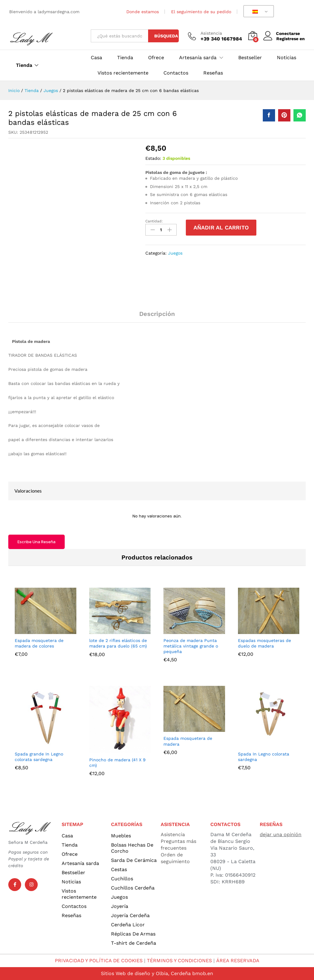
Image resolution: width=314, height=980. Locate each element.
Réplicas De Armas (133, 934)
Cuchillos (122, 879)
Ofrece (156, 58)
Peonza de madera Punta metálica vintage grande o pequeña (191, 646)
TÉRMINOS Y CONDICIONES (180, 961)
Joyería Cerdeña (130, 915)
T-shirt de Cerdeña (134, 943)
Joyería (120, 906)
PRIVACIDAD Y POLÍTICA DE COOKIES (98, 961)
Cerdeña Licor (128, 925)
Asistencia (211, 33)
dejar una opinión (281, 834)
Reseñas (213, 73)
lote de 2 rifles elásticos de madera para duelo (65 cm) (118, 643)
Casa (96, 58)
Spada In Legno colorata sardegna (264, 757)
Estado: (153, 158)
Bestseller (250, 58)
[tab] (157, 317)
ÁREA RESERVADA (238, 961)
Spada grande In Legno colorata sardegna (39, 757)
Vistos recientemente (123, 73)
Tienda (24, 65)
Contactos (176, 73)
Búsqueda (166, 36)
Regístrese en (291, 39)
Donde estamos (143, 12)
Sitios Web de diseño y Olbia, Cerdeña (146, 973)
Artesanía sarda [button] (198, 58)
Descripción (157, 314)
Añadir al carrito (221, 227)
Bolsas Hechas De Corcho (132, 848)
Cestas (119, 869)
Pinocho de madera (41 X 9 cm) (117, 763)
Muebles (121, 836)
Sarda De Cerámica (134, 860)
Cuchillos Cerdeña (133, 888)
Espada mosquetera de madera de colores (39, 643)
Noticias (287, 58)
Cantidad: (154, 221)
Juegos (175, 253)
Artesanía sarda (80, 863)
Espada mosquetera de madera (188, 741)
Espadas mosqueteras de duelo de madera (264, 643)
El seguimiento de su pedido (201, 12)
